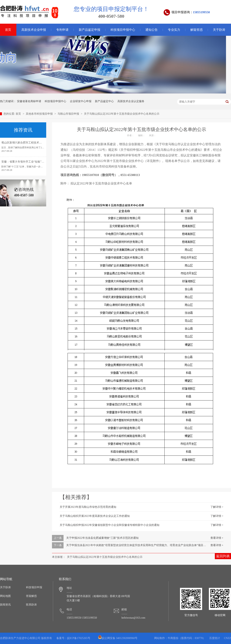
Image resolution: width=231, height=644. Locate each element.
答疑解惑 (31, 596)
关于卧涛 (219, 30)
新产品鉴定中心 (104, 101)
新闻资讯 (5, 605)
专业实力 (174, 30)
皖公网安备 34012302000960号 (118, 638)
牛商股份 (173, 638)
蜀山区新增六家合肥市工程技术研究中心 (26, 143)
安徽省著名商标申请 (29, 101)
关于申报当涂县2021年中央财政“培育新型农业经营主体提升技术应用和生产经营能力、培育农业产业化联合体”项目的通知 (139, 545)
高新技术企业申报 (34, 30)
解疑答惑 (197, 30)
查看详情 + (217, 538)
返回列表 (223, 556)
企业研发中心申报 (81, 101)
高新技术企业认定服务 (131, 101)
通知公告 (151, 30)
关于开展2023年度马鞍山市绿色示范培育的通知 (88, 507)
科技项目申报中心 (123, 30)
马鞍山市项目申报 (69, 114)
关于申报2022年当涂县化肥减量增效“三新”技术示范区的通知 (102, 538)
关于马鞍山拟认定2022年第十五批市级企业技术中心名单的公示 (122, 114)
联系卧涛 (31, 605)
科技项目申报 (34, 587)
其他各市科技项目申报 (40, 114)
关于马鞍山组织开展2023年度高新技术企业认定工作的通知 (95, 516)
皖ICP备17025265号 (79, 638)
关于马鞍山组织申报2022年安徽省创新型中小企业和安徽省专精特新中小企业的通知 (110, 525)
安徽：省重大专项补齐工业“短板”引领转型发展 (29, 162)
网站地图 (5, 596)
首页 (19, 114)
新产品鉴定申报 (90, 30)
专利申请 (62, 30)
